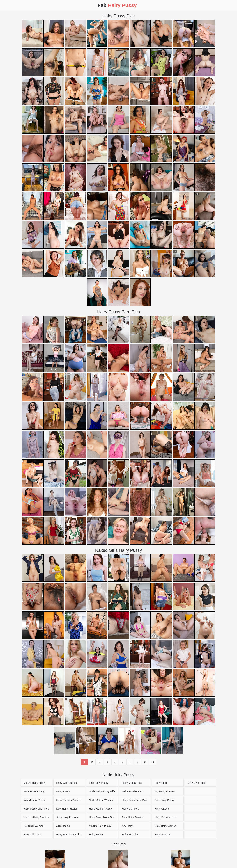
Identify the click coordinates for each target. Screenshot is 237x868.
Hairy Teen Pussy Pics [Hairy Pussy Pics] (69, 835)
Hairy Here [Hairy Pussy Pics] (161, 783)
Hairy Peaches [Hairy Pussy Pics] (163, 835)
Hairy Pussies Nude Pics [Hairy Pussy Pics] (166, 818)
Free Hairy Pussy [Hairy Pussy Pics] (164, 800)
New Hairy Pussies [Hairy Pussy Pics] (67, 809)
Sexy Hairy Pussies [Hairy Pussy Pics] (67, 817)
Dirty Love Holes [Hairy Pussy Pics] (197, 783)
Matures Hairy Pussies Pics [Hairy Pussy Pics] (36, 818)
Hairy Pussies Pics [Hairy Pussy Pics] (132, 791)
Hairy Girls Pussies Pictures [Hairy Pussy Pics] (67, 784)
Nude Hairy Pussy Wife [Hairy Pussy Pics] (102, 791)
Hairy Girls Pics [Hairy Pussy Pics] (32, 835)
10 (153, 762)
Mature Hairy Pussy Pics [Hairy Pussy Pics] (34, 784)
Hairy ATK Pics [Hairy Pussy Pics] (130, 835)
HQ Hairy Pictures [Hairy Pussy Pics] (165, 791)
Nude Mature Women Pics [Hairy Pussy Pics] (101, 801)
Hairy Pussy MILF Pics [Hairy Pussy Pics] (36, 809)
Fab (117, 5)
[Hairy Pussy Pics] (201, 791)
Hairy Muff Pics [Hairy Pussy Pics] (130, 809)
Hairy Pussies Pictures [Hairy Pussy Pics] (69, 800)
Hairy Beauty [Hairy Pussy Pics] (96, 835)
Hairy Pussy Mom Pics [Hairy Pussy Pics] (102, 817)
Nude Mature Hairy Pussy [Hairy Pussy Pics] (34, 793)
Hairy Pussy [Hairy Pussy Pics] (63, 791)
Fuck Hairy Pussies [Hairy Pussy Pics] (133, 817)
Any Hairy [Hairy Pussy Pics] (127, 826)
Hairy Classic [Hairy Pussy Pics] (162, 809)
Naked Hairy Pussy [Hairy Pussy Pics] (34, 800)
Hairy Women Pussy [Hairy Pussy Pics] (101, 809)
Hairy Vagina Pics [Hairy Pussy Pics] (132, 783)
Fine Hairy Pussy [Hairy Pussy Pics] (99, 783)
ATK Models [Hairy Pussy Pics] (63, 826)
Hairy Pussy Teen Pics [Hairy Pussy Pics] (134, 800)
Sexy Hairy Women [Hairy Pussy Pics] (165, 826)
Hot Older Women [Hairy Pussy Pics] (34, 826)
